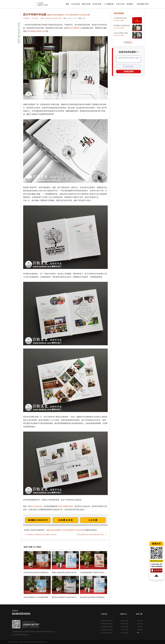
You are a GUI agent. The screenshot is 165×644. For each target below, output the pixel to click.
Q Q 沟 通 (93, 520)
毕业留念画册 (124, 627)
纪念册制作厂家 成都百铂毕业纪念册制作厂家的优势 (42, 535)
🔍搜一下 (140, 633)
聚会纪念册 (86, 4)
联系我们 (130, 4)
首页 (67, 4)
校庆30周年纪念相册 (107, 630)
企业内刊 (140, 627)
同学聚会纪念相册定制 (122, 26)
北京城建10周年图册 (107, 627)
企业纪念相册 (124, 621)
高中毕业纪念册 (57, 18)
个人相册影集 (108, 4)
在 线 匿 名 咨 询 (65, 520)
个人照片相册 (124, 630)
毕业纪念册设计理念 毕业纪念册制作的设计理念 (90, 535)
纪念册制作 (26, 18)
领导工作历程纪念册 (107, 633)
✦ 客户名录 (120, 4)
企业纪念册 (75, 4)
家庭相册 (140, 630)
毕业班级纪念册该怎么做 (37, 31)
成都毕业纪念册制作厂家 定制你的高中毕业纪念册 (65, 530)
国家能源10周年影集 (107, 621)
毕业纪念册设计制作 (121, 33)
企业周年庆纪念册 (120, 18)
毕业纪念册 (97, 4)
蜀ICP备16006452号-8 (40, 642)
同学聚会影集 (124, 624)
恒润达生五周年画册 (107, 624)
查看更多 (128, 42)
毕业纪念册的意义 (75, 28)
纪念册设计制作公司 (25, 4)
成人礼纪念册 (124, 633)
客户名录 (140, 621)
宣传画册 (140, 624)
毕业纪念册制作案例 (65, 506)
